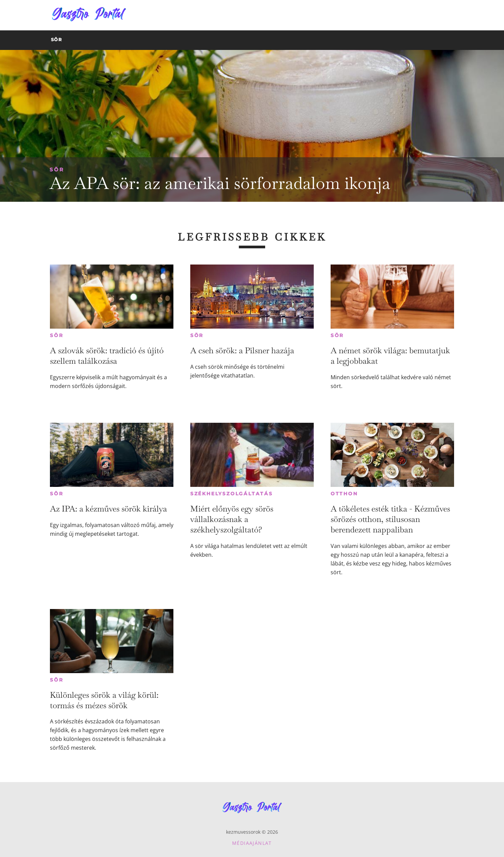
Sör (57, 170)
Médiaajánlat (252, 843)
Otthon (344, 494)
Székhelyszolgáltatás (232, 494)
